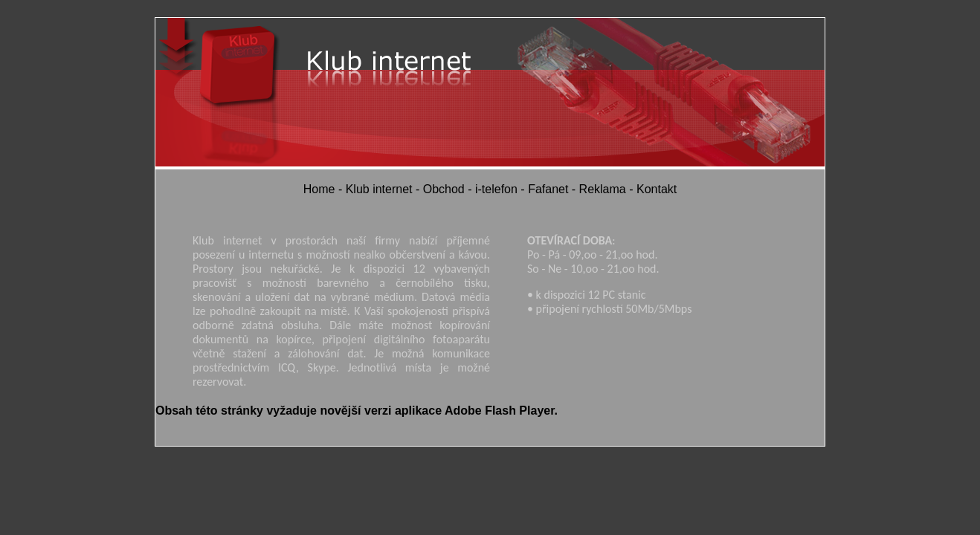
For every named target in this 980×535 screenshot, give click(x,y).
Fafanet (548, 189)
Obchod (444, 189)
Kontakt (657, 189)
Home (319, 189)
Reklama (603, 189)
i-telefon (496, 189)
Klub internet (379, 189)
